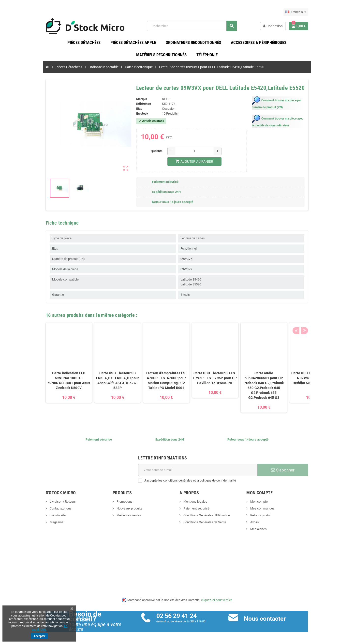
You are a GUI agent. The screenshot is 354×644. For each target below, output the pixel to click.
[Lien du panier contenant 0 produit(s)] (312, 27)
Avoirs (261, 524)
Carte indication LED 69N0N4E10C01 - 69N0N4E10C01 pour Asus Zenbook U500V (55, 382)
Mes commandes (269, 510)
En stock (138, 115)
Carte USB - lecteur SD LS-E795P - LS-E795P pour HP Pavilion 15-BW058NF (201, 380)
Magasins (42, 524)
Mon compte (265, 503)
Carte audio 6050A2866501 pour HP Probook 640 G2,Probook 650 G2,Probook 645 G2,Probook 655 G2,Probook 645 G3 (250, 387)
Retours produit (267, 517)
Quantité (155, 153)
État (134, 110)
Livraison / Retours (49, 503)
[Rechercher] (196, 27)
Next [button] (317, 315)
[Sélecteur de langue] (310, 12)
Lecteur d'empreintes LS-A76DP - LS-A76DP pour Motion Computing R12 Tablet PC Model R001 (153, 382)
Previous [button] (310, 315)
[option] (55, 369)
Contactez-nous (46, 510)
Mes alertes (265, 531)
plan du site (44, 517)
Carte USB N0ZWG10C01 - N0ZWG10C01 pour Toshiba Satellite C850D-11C (299, 382)
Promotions (117, 503)
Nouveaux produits (122, 510)
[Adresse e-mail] (199, 472)
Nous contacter (270, 620)
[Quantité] (193, 153)
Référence (139, 105)
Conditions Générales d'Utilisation (206, 517)
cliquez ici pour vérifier (216, 602)
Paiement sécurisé (196, 510)
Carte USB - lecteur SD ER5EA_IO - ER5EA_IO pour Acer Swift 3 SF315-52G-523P (104, 382)
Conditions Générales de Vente (204, 524)
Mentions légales (195, 503)
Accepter (39, 636)
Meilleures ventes (122, 517)
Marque (137, 101)
